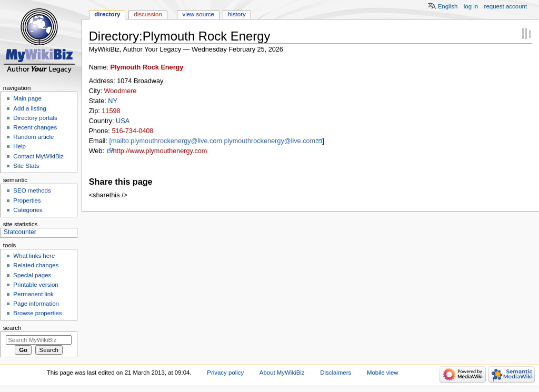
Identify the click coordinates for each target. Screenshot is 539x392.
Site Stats (26, 166)
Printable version (36, 285)
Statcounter (20, 232)
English (448, 6)
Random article (33, 137)
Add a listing (29, 108)
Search (12, 328)
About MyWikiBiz (282, 373)
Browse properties (37, 313)
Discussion (148, 14)
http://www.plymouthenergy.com (160, 151)
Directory (107, 14)
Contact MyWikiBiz (38, 156)
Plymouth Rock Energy (147, 67)
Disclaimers (336, 373)
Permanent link (33, 294)
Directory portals (35, 118)
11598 (111, 111)
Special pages (32, 275)
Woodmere (121, 91)
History (237, 14)
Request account (506, 6)
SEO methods (32, 190)
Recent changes (35, 127)
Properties (27, 200)
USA (123, 121)
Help (19, 146)
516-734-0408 (132, 131)
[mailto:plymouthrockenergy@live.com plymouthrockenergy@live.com (212, 141)
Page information (36, 304)
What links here (34, 256)
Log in (471, 6)
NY (113, 101)
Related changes (36, 265)
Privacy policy (225, 373)
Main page (27, 98)
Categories (28, 210)
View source (198, 14)
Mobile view (383, 373)
